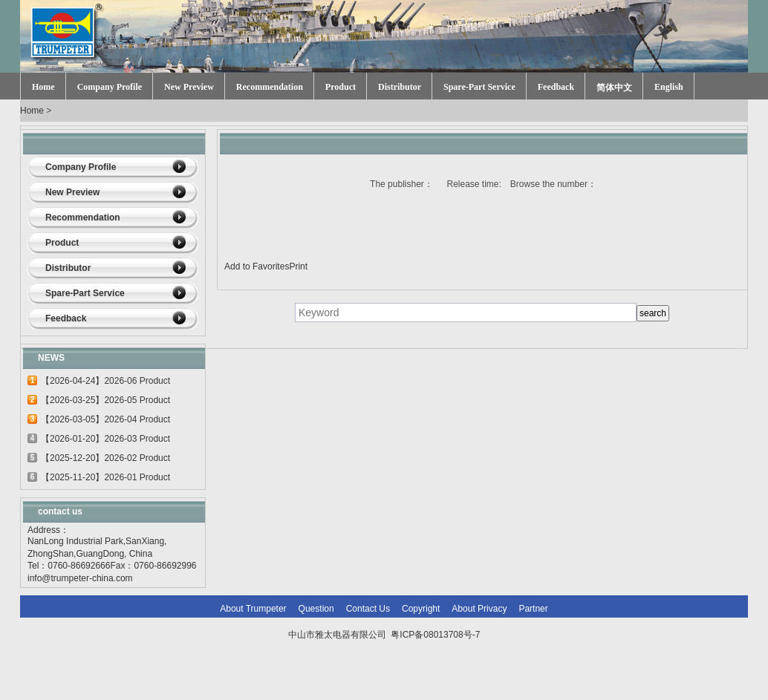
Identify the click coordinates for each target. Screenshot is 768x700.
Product (341, 87)
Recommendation (270, 87)
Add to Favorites (257, 266)
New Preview (189, 87)
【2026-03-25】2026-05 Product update (105, 402)
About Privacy (479, 609)
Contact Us (368, 609)
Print (298, 266)
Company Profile (110, 87)
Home (43, 87)
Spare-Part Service (479, 87)
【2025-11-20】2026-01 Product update (105, 480)
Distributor (400, 87)
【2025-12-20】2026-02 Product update (105, 460)
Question (316, 609)
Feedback (556, 87)
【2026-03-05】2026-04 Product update (105, 422)
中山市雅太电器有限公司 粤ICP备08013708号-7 (384, 635)
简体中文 (614, 88)
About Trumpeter (253, 609)
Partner (533, 609)
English (669, 87)
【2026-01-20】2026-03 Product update (105, 441)
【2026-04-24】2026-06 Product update (105, 383)
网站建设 (415, 664)
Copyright (421, 609)
